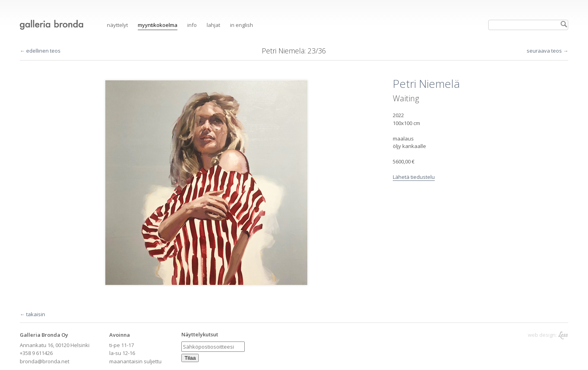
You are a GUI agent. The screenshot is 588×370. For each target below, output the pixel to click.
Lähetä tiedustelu (414, 177)
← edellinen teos (40, 51)
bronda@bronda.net (45, 361)
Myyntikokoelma (158, 25)
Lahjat (213, 25)
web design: (548, 335)
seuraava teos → (547, 51)
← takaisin (32, 314)
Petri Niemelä (283, 51)
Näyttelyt (117, 25)
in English (242, 25)
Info (192, 25)
